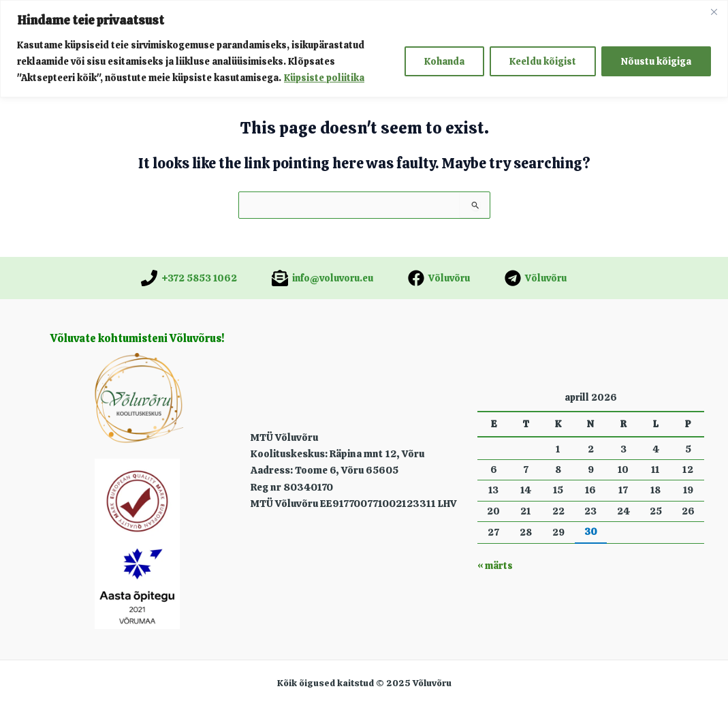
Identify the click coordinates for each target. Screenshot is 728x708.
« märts (495, 566)
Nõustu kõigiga (656, 61)
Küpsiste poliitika (324, 78)
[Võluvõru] (439, 278)
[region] (364, 49)
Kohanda (444, 61)
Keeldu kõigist (543, 61)
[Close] (714, 12)
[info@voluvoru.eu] (322, 278)
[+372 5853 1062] (189, 278)
